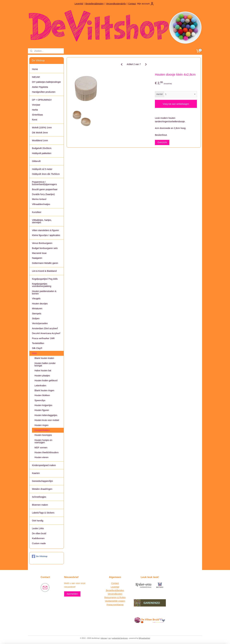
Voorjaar (36, 105)
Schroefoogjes (39, 497)
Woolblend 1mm (40, 140)
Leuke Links (38, 528)
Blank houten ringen (44, 390)
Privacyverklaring (115, 605)
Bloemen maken (40, 505)
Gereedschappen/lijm (42, 481)
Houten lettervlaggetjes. (46, 415)
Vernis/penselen (40, 323)
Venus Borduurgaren (42, 243)
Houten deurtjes (40, 304)
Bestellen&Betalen (94, 4)
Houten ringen (42, 425)
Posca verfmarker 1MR (43, 338)
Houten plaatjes (42, 376)
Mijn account (146, 4)
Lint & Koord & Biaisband (44, 271)
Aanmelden (72, 594)
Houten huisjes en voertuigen (43, 441)
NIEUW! (36, 77)
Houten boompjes (43, 435)
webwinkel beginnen (120, 638)
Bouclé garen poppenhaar (45, 189)
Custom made (39, 543)
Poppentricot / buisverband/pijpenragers (44, 183)
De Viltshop (40, 556)
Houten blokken (42, 395)
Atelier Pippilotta (40, 87)
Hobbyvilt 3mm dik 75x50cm (46, 174)
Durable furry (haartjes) (43, 194)
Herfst (35, 110)
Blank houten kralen (44, 358)
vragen (121, 601)
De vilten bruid (39, 533)
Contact (132, 4)
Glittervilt (36, 161)
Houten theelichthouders (47, 452)
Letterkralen (40, 386)
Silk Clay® (37, 348)
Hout (34, 353)
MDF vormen (41, 448)
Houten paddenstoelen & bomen (44, 292)
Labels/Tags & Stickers (43, 513)
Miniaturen (37, 308)
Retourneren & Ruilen (115, 597)
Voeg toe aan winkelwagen (176, 104)
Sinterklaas (37, 115)
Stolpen (36, 318)
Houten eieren (42, 457)
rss (110, 638)
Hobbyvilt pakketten (42, 153)
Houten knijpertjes (43, 405)
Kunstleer (37, 212)
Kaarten (36, 473)
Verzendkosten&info (116, 4)
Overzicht (162, 142)
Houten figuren (42, 410)
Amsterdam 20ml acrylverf (45, 328)
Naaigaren (37, 258)
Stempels (37, 314)
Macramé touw (39, 253)
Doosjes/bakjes (42, 430)
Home (35, 69)
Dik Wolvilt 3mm (40, 133)
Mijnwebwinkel (144, 638)
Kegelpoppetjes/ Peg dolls (45, 279)
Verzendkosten (115, 594)
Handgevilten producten (44, 92)
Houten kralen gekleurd (46, 380)
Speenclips (40, 400)
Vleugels (36, 299)
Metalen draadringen (42, 489)
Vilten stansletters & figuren (45, 230)
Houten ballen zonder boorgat (45, 364)
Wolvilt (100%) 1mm (42, 128)
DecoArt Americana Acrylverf (46, 333)
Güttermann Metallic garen (45, 263)
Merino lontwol (39, 199)
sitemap (104, 638)
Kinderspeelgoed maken (44, 465)
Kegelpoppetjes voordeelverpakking (42, 285)
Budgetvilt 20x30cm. (42, 148)
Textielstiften (38, 343)
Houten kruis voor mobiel (47, 420)
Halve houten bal (43, 370)
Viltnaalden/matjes (41, 204)
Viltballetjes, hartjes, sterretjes (42, 221)
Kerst (35, 120)
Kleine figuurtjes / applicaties (46, 235)
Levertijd (79, 4)
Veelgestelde (111, 601)
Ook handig (38, 521)
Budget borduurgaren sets (45, 248)
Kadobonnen (38, 538)
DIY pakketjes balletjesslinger (46, 82)
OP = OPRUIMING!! (42, 100)
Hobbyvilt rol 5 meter (42, 169)
